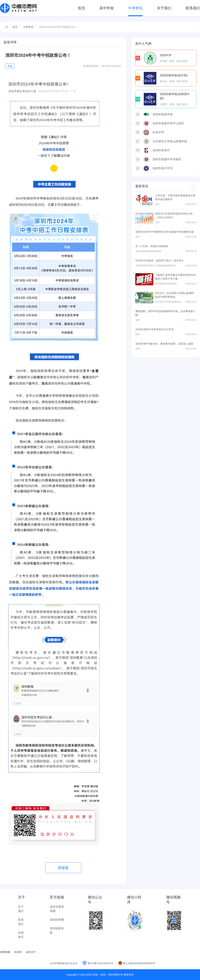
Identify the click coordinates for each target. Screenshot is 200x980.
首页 (81, 8)
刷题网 (18, 952)
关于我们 (164, 8)
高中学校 (107, 8)
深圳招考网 (57, 920)
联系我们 (193, 8)
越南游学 (31, 952)
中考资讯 (135, 8)
